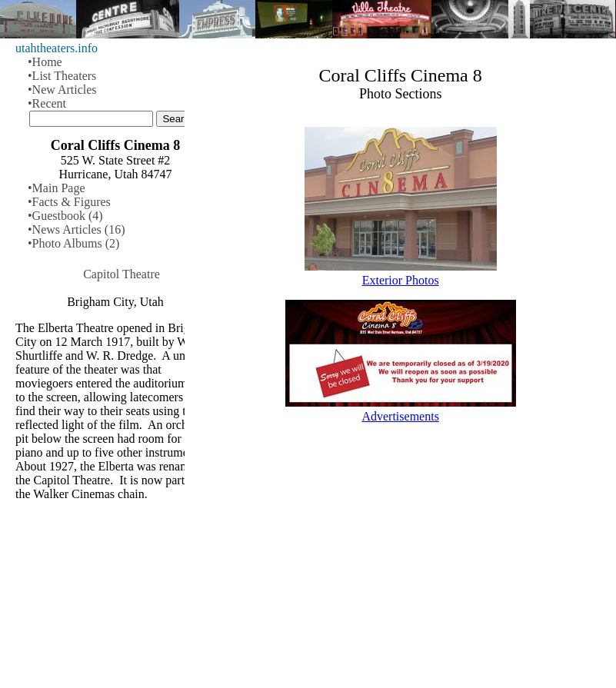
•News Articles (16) (76, 229)
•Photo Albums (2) (73, 243)
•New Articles (62, 90)
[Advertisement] (400, 568)
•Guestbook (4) (65, 216)
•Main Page (56, 188)
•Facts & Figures (69, 202)
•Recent (47, 103)
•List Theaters (62, 76)
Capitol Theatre (122, 274)
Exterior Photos (401, 280)
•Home (45, 62)
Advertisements (400, 416)
